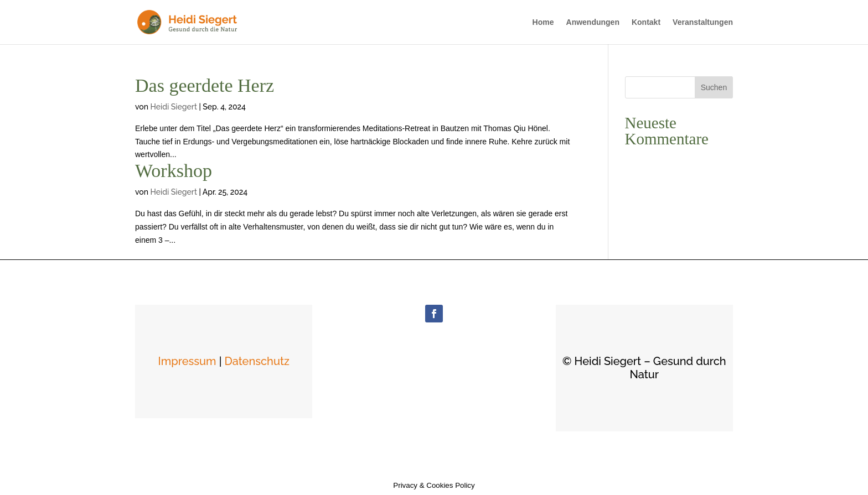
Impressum (187, 361)
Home (543, 22)
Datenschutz (257, 361)
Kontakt (646, 22)
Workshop (174, 171)
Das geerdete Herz (205, 85)
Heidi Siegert (173, 107)
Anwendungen (593, 22)
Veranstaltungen (703, 22)
